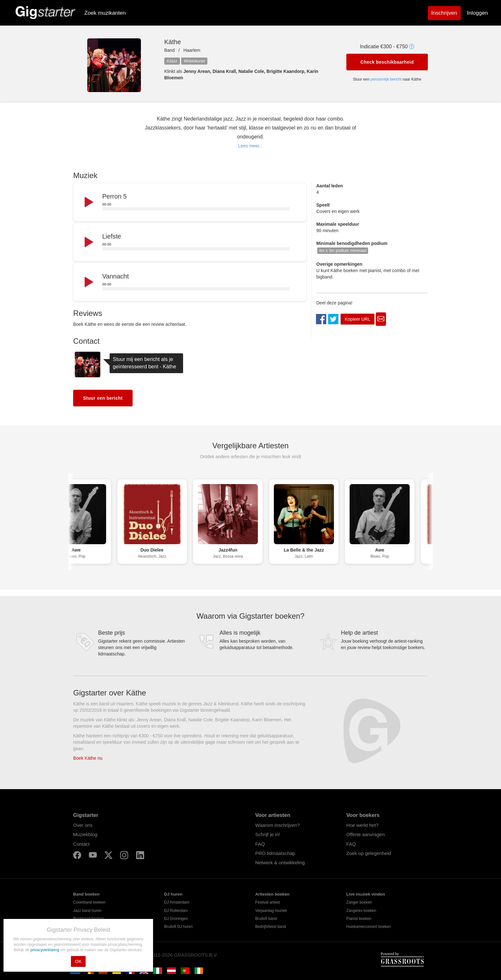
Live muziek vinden (366, 894)
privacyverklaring (45, 950)
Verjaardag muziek (271, 911)
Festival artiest (268, 902)
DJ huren (173, 894)
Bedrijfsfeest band (271, 927)
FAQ (260, 844)
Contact (81, 844)
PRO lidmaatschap (275, 853)
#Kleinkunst (194, 61)
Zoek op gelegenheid (369, 853)
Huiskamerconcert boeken (369, 927)
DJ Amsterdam (177, 902)
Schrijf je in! (268, 834)
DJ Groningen (176, 919)
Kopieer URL (358, 319)
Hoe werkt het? (362, 825)
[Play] (88, 202)
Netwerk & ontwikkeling (280, 862)
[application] (190, 202)
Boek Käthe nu (88, 758)
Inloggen (478, 13)
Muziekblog (85, 834)
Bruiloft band (266, 919)
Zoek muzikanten (105, 13)
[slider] (196, 209)
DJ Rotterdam (176, 911)
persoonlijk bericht (386, 79)
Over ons (83, 825)
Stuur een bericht (103, 398)
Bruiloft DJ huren (178, 927)
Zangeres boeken (361, 911)
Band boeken (86, 894)
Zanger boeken (359, 902)
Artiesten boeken (272, 894)
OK (78, 961)
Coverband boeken (89, 902)
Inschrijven (444, 13)
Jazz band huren (87, 911)
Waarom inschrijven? (278, 825)
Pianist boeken (359, 919)
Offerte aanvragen (366, 834)
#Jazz (172, 61)
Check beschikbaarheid (387, 62)
